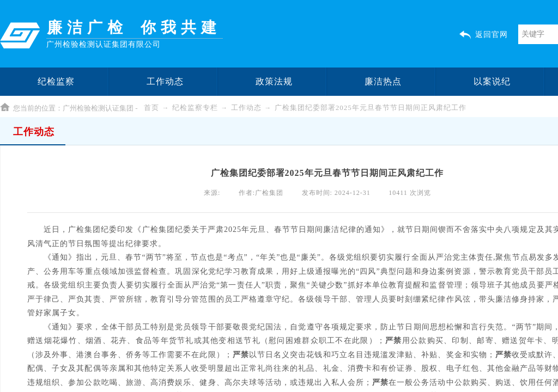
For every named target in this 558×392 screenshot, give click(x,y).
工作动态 (246, 108)
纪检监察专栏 (195, 108)
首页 (151, 108)
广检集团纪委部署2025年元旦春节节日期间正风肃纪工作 (371, 108)
